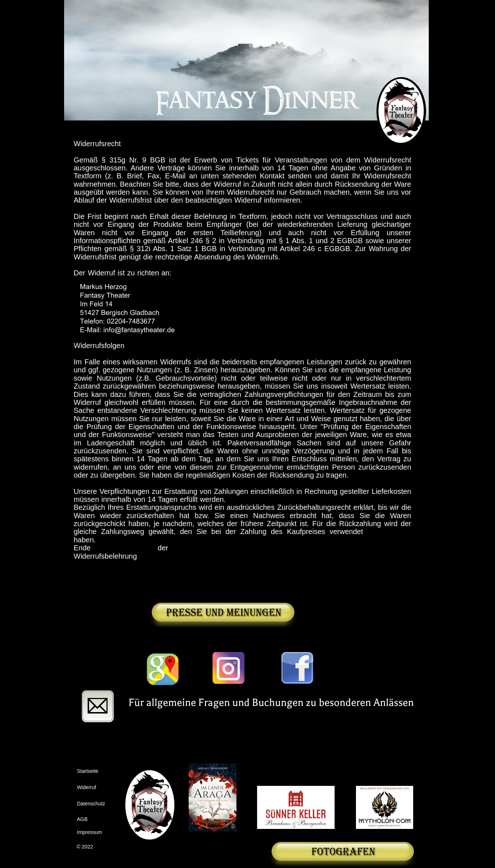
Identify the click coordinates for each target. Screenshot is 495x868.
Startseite (88, 771)
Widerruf (87, 787)
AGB (83, 819)
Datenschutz (91, 804)
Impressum (90, 832)
